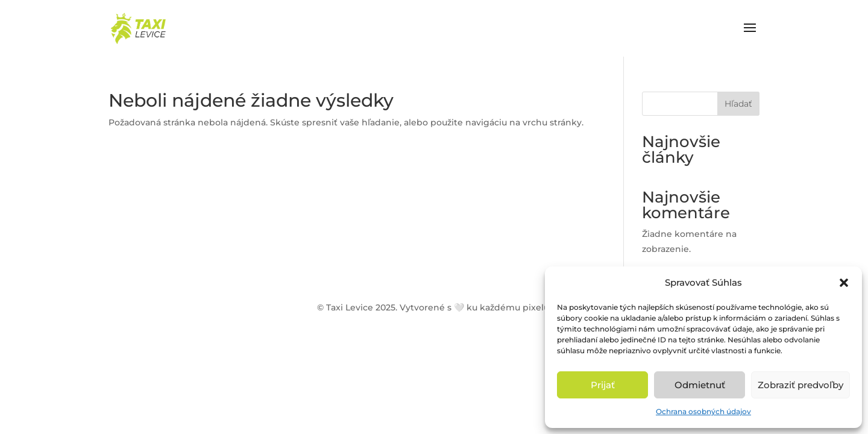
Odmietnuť (700, 385)
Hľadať (738, 104)
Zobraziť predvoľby (800, 385)
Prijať (603, 385)
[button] (844, 283)
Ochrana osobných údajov (703, 411)
